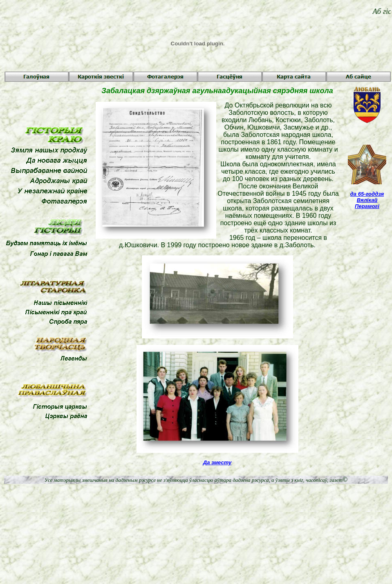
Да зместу (217, 462)
